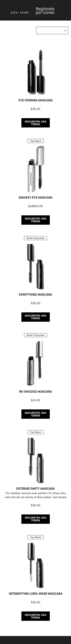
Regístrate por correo (45, 11)
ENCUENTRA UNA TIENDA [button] (36, 123)
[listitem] (35, 85)
